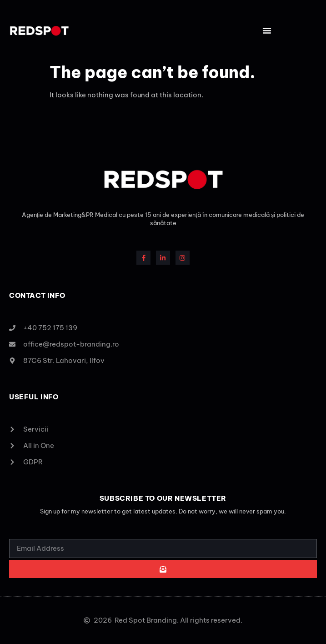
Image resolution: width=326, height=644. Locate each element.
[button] (267, 30)
